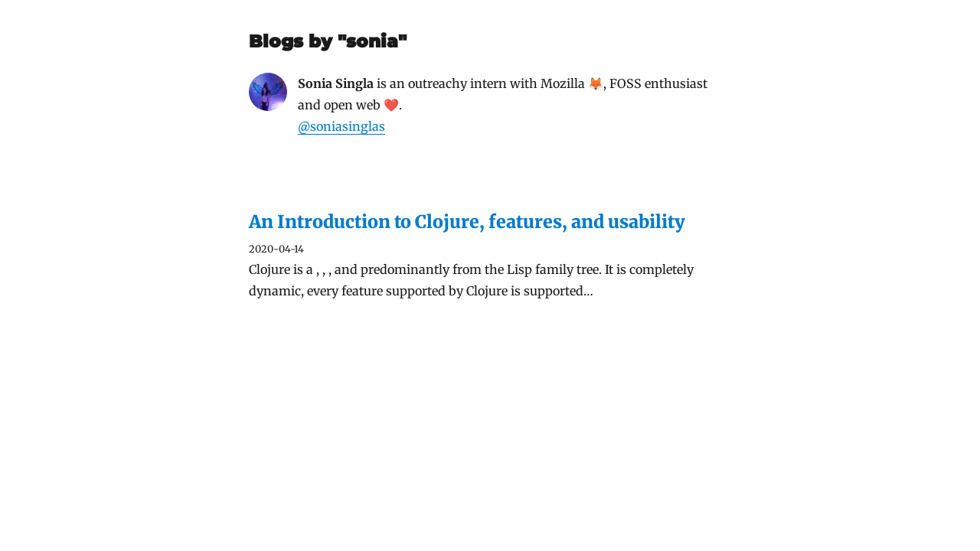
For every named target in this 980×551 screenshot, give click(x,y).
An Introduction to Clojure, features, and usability (467, 222)
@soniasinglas (341, 126)
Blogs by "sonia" (328, 41)
